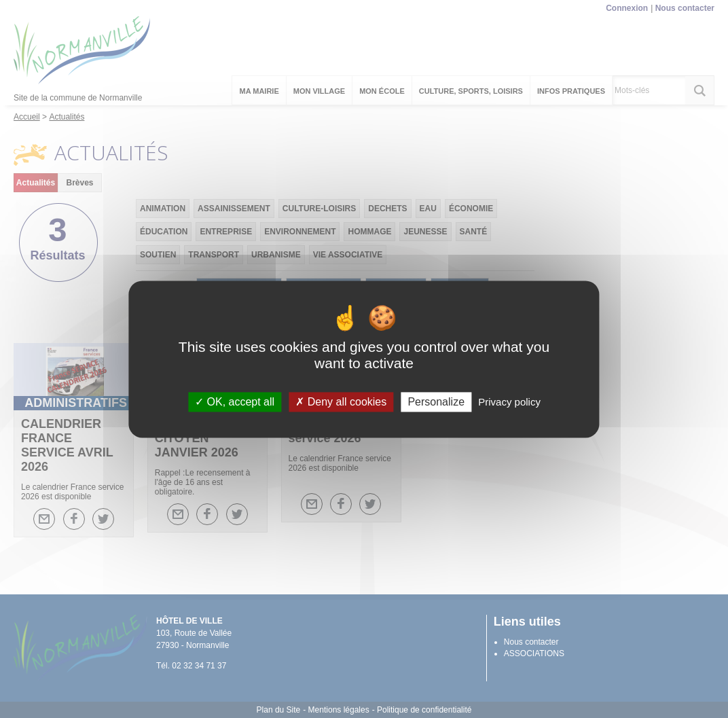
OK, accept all (235, 402)
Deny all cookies (341, 402)
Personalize (436, 402)
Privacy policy (509, 402)
